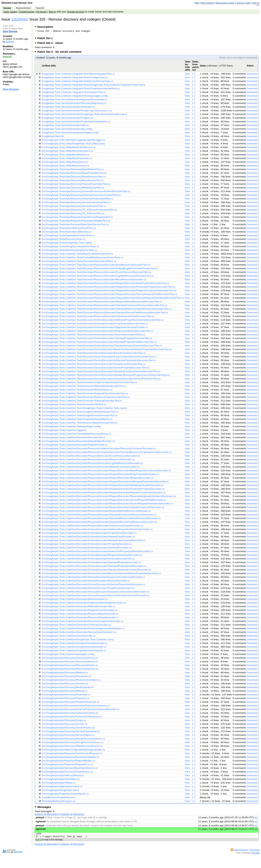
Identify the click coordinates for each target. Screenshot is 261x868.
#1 (256, 819)
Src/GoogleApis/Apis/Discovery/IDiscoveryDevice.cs (70, 666)
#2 (256, 823)
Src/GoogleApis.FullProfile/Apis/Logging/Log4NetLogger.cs (73, 141)
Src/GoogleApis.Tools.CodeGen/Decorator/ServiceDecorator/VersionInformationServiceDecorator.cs (96, 596)
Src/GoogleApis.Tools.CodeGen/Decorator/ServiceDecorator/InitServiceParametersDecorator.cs (93, 585)
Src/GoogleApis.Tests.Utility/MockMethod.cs (65, 156)
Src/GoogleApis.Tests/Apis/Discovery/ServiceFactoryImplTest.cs (76, 203)
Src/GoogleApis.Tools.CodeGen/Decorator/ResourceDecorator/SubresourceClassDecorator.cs (92, 527)
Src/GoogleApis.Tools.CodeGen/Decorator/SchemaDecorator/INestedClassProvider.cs (88, 538)
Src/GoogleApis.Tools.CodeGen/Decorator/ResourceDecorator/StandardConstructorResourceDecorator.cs (99, 516)
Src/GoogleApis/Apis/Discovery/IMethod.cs (65, 674)
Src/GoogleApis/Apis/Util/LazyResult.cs (63, 776)
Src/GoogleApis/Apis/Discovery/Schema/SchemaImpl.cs (72, 718)
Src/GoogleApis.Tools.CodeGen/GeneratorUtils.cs (69, 637)
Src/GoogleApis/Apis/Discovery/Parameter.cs (66, 696)
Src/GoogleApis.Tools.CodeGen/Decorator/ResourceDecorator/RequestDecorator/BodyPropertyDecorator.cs (100, 475)
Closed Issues (27, 12)
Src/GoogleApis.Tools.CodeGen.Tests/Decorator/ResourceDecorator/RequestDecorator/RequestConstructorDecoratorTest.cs (109, 292)
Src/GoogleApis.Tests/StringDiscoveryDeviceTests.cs (70, 247)
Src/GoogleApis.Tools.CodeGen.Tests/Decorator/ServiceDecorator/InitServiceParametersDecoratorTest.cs (99, 361)
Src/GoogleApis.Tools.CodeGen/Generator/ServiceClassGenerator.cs (79, 633)
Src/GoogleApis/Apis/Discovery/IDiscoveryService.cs (70, 670)
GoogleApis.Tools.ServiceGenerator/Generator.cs (68, 108)
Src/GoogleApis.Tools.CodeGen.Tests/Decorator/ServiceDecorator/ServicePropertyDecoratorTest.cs (96, 369)
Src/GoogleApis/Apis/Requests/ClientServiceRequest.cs (72, 754)
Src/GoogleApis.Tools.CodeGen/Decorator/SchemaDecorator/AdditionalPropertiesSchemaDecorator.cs (97, 530)
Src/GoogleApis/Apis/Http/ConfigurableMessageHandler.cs (73, 751)
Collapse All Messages (72, 815)
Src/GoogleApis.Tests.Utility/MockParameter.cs (67, 159)
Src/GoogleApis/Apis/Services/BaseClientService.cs (70, 769)
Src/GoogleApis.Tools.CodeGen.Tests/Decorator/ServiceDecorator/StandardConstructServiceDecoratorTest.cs (101, 372)
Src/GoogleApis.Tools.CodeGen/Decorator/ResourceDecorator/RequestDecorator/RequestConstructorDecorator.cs (104, 494)
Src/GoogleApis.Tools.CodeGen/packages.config (68, 655)
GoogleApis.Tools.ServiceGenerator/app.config (67, 130)
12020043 (19, 19)
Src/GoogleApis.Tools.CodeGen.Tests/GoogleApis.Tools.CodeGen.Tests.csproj (84, 409)
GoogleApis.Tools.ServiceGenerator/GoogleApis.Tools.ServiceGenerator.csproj (84, 115)
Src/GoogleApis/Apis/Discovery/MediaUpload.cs (67, 688)
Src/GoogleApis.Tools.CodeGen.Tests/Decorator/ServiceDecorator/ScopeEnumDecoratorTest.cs (94, 365)
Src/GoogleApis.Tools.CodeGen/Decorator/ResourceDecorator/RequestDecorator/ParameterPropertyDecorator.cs (103, 490)
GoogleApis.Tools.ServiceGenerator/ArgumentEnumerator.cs (74, 101)
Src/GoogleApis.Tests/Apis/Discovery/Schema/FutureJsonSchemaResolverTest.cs (86, 192)
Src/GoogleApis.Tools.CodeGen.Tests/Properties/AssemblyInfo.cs (77, 420)
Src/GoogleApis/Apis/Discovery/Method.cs (64, 692)
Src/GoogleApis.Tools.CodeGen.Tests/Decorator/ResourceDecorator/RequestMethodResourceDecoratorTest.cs (102, 303)
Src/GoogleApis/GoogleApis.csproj (60, 791)
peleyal (10, 42)
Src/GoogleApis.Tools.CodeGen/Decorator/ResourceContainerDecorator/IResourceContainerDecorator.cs (99, 450)
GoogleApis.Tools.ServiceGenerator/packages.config (70, 134)
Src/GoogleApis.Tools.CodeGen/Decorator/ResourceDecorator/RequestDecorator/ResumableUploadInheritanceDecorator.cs (109, 497)
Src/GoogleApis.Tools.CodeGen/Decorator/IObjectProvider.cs (75, 446)
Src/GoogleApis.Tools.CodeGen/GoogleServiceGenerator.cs (74, 648)
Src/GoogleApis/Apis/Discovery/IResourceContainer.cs (71, 681)
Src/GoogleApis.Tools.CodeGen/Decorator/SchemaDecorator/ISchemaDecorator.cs (87, 549)
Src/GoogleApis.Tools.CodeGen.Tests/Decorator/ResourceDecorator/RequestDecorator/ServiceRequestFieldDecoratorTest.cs (109, 295)
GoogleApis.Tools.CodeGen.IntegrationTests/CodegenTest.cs (75, 79)
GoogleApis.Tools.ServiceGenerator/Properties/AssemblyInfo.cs (76, 123)
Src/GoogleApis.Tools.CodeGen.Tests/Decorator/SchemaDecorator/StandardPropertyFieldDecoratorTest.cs (99, 343)
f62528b (256, 855)
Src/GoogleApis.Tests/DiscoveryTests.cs (63, 240)
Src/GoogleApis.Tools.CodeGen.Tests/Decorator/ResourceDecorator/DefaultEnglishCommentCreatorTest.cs (100, 270)
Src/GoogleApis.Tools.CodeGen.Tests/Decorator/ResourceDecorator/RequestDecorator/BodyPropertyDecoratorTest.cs (106, 284)
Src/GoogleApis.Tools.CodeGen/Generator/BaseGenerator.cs (75, 600)
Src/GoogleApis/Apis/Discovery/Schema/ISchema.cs (70, 714)
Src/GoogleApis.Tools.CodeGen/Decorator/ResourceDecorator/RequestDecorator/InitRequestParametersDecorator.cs (105, 483)
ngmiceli (7, 56)
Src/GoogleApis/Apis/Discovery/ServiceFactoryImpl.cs (71, 732)
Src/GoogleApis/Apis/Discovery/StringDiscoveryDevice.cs (73, 743)
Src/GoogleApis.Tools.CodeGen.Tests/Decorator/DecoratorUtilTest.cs (79, 262)
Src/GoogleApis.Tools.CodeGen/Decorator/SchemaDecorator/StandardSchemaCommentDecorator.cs (96, 571)
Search (40, 8)
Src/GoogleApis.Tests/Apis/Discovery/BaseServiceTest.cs (73, 181)
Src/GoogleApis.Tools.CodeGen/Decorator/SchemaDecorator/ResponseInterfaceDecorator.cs (92, 556)
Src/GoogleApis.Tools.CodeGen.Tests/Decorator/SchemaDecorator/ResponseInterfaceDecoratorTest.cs (97, 332)
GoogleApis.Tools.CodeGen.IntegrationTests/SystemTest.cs (74, 93)
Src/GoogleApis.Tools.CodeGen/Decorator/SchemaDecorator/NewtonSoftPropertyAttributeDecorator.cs (97, 552)
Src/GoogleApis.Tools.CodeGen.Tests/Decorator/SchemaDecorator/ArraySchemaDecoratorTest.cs (95, 325)
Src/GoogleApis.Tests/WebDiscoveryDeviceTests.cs (70, 251)
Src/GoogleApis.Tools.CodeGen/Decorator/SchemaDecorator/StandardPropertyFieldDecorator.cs (94, 567)
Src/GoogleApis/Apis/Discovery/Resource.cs (66, 699)
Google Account (76, 12)
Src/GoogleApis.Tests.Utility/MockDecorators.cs (67, 152)
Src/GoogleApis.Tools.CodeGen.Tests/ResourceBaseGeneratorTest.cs (80, 424)
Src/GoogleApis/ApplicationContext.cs (62, 787)
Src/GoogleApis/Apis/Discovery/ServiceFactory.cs (68, 729)
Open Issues (10, 12)
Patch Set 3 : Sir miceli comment (61, 53)
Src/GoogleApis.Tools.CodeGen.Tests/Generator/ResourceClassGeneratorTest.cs (86, 398)
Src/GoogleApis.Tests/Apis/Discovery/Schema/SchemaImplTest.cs (77, 200)
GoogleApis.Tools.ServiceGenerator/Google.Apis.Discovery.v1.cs (77, 112)
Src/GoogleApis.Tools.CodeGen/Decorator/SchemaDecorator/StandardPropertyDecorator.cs (91, 563)
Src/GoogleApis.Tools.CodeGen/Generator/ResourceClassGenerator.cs (80, 618)
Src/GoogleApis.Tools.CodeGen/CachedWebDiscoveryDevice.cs (76, 435)
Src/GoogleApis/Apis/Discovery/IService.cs (65, 685)
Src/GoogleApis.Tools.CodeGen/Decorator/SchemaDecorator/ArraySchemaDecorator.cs (89, 534)
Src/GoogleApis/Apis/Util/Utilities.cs (61, 780)
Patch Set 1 (46, 39)
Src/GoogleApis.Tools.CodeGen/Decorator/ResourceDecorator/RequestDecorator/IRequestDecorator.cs (98, 479)
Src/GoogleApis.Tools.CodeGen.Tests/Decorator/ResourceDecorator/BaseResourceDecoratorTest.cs (96, 266)
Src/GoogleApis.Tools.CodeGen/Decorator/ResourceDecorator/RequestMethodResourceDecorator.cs (96, 512)
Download (252, 75)
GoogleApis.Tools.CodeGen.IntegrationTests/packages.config (75, 97)
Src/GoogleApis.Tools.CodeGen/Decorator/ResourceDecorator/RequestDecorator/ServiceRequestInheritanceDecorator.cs (107, 505)
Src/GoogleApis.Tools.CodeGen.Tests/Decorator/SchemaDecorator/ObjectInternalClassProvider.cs (95, 328)
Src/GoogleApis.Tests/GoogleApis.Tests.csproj (67, 244)
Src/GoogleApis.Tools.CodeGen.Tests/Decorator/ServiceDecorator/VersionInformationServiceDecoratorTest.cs (101, 380)
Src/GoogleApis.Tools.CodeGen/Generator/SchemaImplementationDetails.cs (83, 630)
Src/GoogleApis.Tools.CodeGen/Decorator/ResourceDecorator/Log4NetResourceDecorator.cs (92, 464)
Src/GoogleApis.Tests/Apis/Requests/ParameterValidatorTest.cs (76, 222)
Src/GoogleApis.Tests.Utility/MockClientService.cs (69, 148)
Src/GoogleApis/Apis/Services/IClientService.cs (67, 773)
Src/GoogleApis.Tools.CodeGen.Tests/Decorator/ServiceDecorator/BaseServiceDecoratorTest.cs (94, 354)
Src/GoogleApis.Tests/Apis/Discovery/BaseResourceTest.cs (74, 178)
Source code (243, 3)
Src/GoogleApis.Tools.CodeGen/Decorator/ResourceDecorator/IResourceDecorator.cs (88, 461)
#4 (256, 830)
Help (197, 3)
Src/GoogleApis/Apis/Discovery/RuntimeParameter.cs (71, 703)
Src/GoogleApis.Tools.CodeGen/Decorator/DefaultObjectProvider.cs (78, 442)
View (187, 75)
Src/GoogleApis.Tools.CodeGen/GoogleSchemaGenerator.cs (74, 644)
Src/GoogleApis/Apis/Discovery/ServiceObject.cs (68, 736)
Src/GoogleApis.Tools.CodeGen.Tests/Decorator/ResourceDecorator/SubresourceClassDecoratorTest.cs (98, 317)
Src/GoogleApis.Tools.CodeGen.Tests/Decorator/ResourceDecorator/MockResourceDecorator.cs (94, 281)
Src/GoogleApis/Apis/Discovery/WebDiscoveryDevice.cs (72, 747)
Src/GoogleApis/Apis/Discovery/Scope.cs (64, 721)
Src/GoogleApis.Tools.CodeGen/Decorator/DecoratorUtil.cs (73, 438)
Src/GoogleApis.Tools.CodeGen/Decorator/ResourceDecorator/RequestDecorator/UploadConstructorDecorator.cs (103, 508)
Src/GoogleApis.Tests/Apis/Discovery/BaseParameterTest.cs (74, 174)
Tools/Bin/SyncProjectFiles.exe (58, 798)
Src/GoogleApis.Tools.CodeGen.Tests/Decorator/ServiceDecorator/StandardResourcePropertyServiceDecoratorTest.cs (106, 376)
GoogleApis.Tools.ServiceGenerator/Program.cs (67, 119)
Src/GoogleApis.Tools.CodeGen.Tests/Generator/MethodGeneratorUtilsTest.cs (84, 387)
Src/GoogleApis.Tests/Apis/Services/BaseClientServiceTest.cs (75, 225)
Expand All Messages (46, 815)
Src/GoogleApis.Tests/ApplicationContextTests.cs (68, 236)
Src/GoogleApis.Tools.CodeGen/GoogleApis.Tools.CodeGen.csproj (78, 641)
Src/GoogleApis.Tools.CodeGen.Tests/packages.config (71, 427)
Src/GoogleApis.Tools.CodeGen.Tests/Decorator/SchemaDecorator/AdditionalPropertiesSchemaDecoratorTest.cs (103, 321)
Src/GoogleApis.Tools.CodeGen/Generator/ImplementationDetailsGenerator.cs (84, 604)
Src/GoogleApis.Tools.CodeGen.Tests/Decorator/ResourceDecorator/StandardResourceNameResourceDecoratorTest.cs (107, 310)
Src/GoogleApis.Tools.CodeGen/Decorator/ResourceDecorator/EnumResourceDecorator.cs (91, 457)
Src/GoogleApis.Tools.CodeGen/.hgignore (64, 431)
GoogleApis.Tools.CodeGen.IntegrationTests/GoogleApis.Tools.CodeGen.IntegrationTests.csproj (93, 86)
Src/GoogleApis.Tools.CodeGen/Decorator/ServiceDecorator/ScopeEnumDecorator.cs (88, 589)
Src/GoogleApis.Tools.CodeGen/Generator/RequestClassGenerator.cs (80, 611)
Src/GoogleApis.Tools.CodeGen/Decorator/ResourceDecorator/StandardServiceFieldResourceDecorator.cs (99, 523)
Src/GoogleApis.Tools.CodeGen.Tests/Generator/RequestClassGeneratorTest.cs (85, 394)
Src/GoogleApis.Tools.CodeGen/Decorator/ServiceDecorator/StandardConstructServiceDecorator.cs (96, 593)
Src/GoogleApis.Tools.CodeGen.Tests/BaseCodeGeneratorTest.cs (77, 255)
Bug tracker (208, 3)
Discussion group (225, 3)
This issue (255, 852)
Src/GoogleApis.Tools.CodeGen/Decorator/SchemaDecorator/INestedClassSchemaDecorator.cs (94, 541)
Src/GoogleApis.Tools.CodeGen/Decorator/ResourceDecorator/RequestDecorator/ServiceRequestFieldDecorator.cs (104, 501)
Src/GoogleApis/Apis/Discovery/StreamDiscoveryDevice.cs (73, 740)
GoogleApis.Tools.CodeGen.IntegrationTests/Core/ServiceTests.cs (77, 82)
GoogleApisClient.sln (53, 137)
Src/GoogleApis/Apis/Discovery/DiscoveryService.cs (70, 659)
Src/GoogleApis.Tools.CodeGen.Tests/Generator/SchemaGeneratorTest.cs (82, 402)
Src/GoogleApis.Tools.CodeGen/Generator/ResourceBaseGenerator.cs (80, 615)
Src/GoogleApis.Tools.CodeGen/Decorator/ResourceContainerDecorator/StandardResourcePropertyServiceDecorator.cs (107, 453)
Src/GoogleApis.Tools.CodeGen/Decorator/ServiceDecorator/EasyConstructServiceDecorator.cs (93, 578)
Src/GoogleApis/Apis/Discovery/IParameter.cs (66, 677)
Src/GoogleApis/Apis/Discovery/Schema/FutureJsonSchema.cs (76, 707)
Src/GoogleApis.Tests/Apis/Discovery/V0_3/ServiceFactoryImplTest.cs (79, 211)
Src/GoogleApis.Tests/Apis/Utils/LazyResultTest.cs (69, 229)
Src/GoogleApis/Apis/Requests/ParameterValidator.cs (71, 758)
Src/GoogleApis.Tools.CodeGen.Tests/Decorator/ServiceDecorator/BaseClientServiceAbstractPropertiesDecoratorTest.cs (107, 350)
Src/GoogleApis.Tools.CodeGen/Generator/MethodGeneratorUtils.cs (78, 607)
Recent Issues (241, 852)
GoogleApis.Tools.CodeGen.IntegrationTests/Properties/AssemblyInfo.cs (81, 90)
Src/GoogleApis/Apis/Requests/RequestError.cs (67, 765)
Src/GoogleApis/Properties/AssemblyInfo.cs (65, 795)
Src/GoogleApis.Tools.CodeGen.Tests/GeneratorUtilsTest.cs (74, 405)
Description (45, 27)
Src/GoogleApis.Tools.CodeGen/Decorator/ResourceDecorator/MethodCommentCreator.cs (91, 468)
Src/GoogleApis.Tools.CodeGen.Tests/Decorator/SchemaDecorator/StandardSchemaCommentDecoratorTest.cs (102, 347)
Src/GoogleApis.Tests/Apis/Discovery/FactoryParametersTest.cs (76, 185)
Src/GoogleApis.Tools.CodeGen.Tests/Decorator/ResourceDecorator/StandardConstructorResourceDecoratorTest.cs (104, 306)
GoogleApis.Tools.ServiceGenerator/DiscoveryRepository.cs (74, 104)
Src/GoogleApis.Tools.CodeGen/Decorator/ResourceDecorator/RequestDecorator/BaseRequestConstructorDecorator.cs (106, 472)
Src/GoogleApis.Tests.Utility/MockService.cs (65, 167)
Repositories (23, 8)
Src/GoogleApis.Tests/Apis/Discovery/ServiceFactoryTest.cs (74, 207)
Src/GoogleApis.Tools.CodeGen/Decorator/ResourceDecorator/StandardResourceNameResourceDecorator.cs (101, 519)
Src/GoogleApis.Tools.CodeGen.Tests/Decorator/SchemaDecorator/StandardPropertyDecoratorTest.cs (97, 339)
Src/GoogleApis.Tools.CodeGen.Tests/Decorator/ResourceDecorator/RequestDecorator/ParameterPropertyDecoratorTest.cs (108, 288)
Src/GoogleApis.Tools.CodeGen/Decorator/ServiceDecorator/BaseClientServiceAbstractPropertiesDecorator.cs (101, 574)
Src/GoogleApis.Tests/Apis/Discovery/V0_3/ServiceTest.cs (73, 214)
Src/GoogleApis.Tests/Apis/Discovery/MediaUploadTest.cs (73, 189)
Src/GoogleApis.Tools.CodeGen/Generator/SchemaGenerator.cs (76, 626)
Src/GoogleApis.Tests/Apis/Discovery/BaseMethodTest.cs (73, 170)
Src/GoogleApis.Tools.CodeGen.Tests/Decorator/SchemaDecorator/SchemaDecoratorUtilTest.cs (94, 336)
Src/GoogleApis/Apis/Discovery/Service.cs (64, 725)
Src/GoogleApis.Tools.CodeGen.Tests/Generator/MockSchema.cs (77, 391)
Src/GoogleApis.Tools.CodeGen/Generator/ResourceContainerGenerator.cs (82, 622)
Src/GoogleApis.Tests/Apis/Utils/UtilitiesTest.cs (67, 233)
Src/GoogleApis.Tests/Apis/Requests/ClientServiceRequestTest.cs (77, 218)
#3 (256, 827)
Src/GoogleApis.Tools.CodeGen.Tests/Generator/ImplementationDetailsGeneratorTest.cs (89, 383)
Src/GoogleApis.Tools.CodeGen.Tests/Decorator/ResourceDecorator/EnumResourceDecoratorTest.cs (96, 273)
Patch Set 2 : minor (52, 44)
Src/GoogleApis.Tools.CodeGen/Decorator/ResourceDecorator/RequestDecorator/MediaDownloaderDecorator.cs (103, 486)
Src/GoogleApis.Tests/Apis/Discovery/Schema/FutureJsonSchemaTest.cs (81, 196)
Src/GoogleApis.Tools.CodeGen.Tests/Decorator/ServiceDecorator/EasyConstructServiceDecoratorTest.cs (99, 358)
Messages (44, 808)
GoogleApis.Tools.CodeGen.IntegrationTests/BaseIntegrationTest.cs (78, 75)
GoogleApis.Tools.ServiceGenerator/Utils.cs (65, 126)
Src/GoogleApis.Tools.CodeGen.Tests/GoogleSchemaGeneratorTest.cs (80, 413)
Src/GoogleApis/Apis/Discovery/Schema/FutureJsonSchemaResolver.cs (80, 710)
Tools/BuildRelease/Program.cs (59, 802)
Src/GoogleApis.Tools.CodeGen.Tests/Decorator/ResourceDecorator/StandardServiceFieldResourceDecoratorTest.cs (105, 314)
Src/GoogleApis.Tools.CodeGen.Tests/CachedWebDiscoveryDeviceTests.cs (82, 259)
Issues (7, 8)
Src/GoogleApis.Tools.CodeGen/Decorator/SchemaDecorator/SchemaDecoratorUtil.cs (88, 560)
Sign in (256, 3)
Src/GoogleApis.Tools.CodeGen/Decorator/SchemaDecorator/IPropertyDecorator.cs (87, 545)
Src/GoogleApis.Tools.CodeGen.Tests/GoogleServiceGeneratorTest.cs (80, 416)
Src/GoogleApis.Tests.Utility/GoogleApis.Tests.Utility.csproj (73, 145)
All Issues (41, 12)
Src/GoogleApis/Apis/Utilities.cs (59, 784)
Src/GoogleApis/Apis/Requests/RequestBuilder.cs (68, 762)
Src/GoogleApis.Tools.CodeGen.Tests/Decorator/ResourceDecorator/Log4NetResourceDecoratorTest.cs (98, 277)
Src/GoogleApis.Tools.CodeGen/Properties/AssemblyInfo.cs (74, 652)
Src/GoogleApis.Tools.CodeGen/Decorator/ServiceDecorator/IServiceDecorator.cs (86, 582)
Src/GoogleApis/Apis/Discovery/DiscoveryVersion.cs (70, 663)
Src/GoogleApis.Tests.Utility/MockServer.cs (65, 163)
